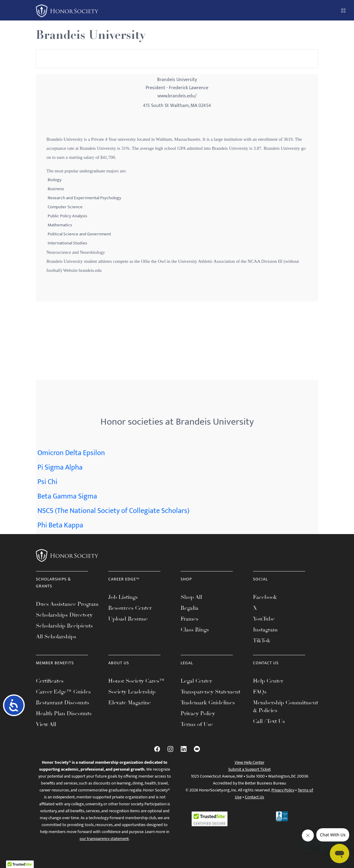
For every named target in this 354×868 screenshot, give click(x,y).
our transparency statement (104, 839)
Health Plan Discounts (64, 713)
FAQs (260, 692)
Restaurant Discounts (63, 703)
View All (46, 724)
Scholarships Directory (64, 615)
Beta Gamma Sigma (67, 496)
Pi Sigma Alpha (60, 467)
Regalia (190, 608)
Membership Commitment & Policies (286, 706)
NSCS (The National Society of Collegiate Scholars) (113, 511)
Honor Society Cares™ (136, 681)
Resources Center (130, 608)
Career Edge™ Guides (63, 692)
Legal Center (196, 681)
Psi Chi (47, 482)
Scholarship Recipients (64, 626)
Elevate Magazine (130, 703)
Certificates (50, 681)
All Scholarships (56, 637)
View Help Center (250, 762)
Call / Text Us (269, 721)
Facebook (265, 597)
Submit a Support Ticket (250, 769)
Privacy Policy (198, 713)
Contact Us (254, 797)
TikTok (262, 640)
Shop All (191, 597)
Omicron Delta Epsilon (71, 453)
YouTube (264, 619)
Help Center (268, 681)
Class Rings (195, 630)
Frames (190, 619)
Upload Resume (128, 619)
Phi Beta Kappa (60, 525)
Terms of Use (197, 724)
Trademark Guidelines (208, 703)
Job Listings (123, 597)
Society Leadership (132, 692)
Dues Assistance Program (67, 604)
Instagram (265, 630)
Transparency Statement (210, 692)
